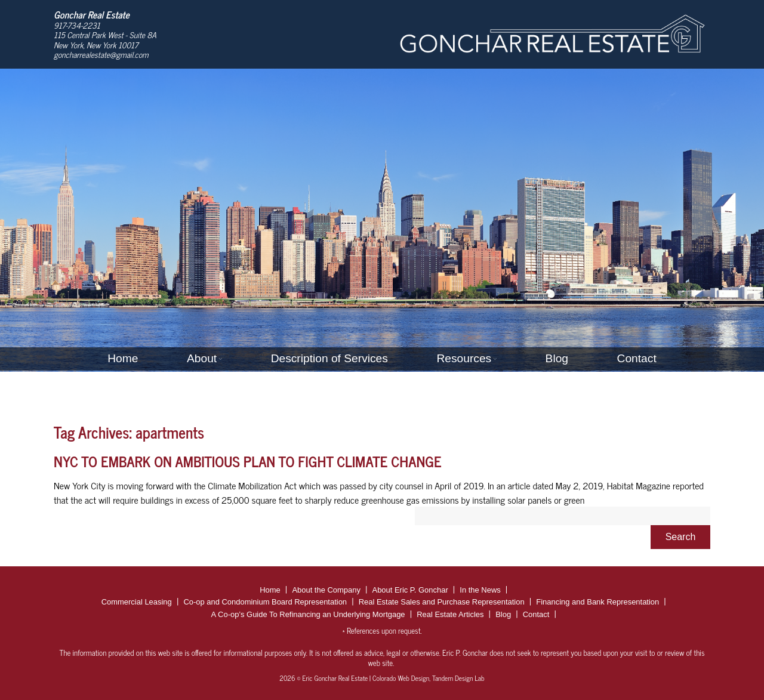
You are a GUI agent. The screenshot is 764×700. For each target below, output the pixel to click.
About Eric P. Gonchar (410, 590)
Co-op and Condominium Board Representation (265, 602)
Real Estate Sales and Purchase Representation (442, 602)
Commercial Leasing (137, 602)
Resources (464, 358)
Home (123, 358)
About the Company (326, 590)
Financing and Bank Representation (597, 602)
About (202, 358)
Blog (557, 358)
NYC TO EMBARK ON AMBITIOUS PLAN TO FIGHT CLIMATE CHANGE (248, 461)
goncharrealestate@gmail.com (101, 54)
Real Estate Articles (450, 614)
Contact (637, 358)
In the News (480, 590)
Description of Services (329, 358)
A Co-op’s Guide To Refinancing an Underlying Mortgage (308, 614)
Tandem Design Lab (458, 678)
